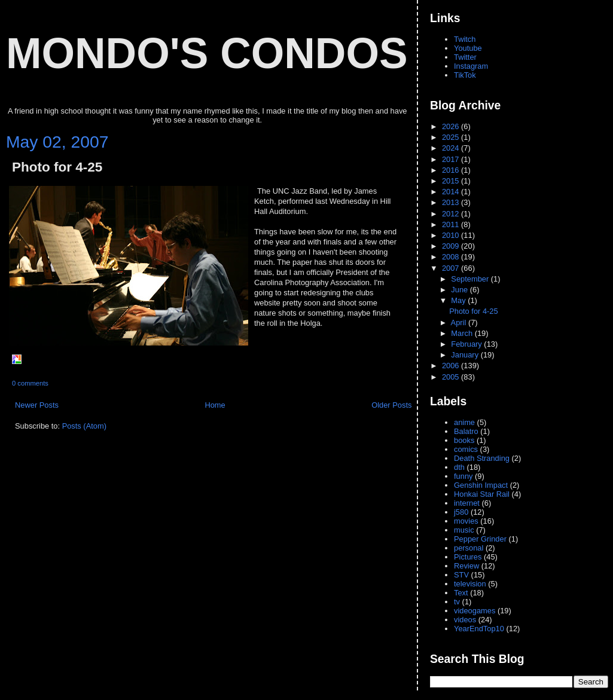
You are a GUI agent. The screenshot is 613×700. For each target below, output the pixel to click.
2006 (452, 366)
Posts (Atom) (84, 426)
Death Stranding (482, 458)
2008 (452, 257)
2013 (452, 202)
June (460, 290)
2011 (452, 224)
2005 (452, 377)
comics (466, 449)
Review (466, 566)
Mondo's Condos (207, 53)
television (470, 584)
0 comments (30, 383)
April (460, 323)
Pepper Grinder (480, 539)
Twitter (465, 57)
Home (215, 405)
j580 (461, 512)
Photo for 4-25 (57, 167)
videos (465, 620)
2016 (452, 170)
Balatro (466, 431)
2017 (452, 159)
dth (459, 467)
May (459, 300)
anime (464, 422)
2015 (452, 181)
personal (469, 548)
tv (457, 602)
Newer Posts (37, 405)
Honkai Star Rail (482, 494)
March (463, 333)
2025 (452, 137)
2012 (452, 214)
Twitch (465, 39)
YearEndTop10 (479, 629)
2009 (452, 246)
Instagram (471, 66)
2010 (452, 235)
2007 (452, 268)
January (466, 355)
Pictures (468, 557)
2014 (452, 192)
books (464, 440)
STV (461, 575)
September (471, 279)
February (467, 344)
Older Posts (391, 405)
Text (461, 593)
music (464, 530)
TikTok (465, 75)
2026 (452, 126)
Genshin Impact (481, 485)
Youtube (468, 48)
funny (463, 476)
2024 (452, 148)
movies (466, 521)
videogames (475, 611)
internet (467, 503)
